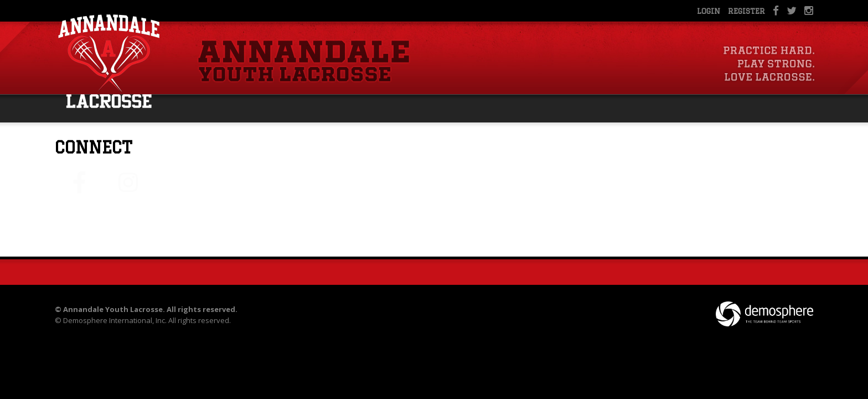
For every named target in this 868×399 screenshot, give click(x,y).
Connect (93, 147)
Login (709, 11)
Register (746, 11)
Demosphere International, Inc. (115, 320)
